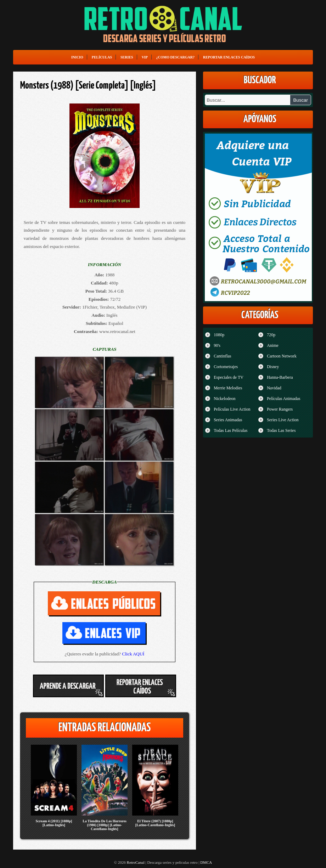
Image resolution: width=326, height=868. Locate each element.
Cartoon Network (282, 356)
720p (271, 335)
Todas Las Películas (231, 430)
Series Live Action (283, 420)
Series (127, 57)
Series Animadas (228, 420)
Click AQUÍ (133, 654)
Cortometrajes (226, 367)
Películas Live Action (232, 409)
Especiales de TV (229, 377)
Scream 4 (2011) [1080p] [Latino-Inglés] (54, 823)
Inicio (77, 57)
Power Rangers (280, 409)
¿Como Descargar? (175, 57)
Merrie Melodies (228, 388)
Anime (273, 345)
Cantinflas (222, 356)
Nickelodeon (224, 399)
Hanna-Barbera (280, 377)
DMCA (206, 862)
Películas (102, 57)
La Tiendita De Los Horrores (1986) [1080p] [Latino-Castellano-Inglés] (105, 825)
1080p (219, 335)
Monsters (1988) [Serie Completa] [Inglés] (88, 86)
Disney (273, 367)
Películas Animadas (283, 399)
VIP (145, 57)
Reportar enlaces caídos (229, 57)
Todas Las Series (281, 430)
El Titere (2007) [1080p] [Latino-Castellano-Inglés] (155, 823)
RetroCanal (136, 862)
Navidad (274, 388)
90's (217, 345)
